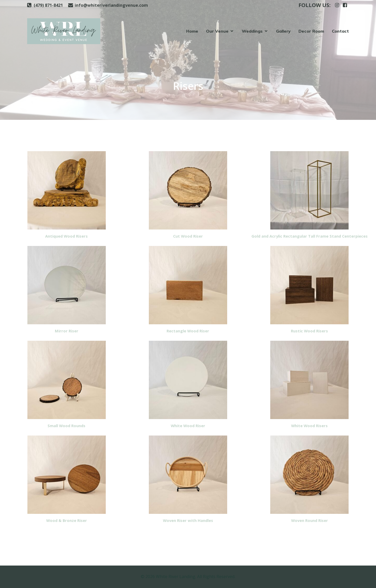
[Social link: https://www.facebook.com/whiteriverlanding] (345, 5)
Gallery (283, 31)
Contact (340, 31)
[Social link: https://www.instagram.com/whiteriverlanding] (337, 5)
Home (192, 31)
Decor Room (311, 31)
